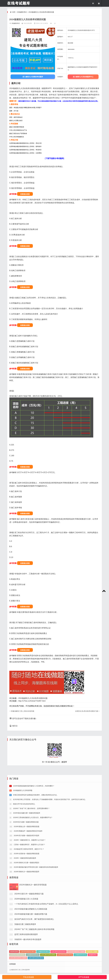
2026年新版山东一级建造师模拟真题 (26, 913)
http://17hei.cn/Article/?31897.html (32, 701)
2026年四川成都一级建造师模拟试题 (26, 908)
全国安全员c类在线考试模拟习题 (87, 711)
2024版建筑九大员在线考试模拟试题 (41, 12)
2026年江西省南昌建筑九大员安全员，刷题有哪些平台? (32, 904)
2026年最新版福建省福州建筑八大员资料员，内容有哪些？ (33, 872)
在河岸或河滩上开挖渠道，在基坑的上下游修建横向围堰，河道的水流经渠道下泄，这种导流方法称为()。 (50, 886)
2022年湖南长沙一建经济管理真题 (33, 945)
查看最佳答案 (25, 194)
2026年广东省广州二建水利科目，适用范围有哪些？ (31, 895)
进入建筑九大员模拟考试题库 (33, 77)
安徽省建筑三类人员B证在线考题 (22, 711)
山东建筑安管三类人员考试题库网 (19, 970)
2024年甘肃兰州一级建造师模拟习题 (29, 954)
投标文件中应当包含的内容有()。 (24, 890)
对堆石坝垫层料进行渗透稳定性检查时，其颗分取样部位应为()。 (35, 881)
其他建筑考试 (22, 12)
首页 (14, 12)
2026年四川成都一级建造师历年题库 (26, 922)
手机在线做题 (28, 977)
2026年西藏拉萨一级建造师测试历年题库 (28, 917)
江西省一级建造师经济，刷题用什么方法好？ (29, 931)
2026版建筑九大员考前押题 (22, 877)
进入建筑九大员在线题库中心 (83, 77)
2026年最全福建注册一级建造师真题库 (26, 899)
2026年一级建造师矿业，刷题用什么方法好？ (29, 926)
